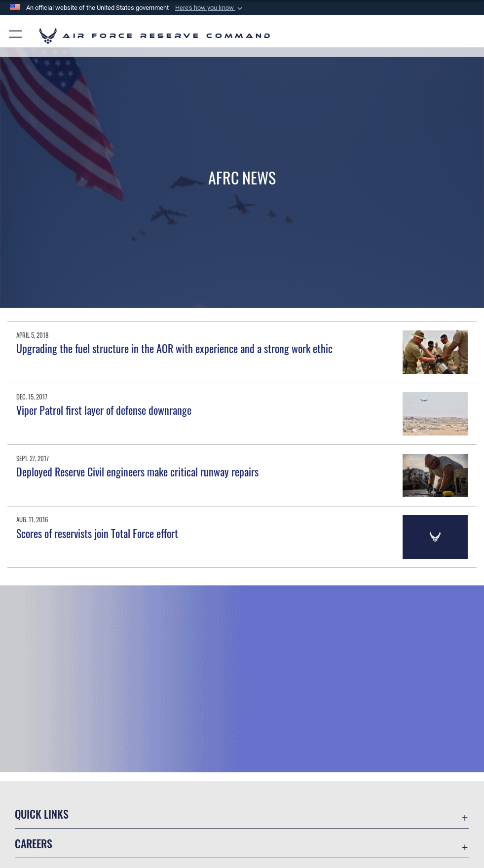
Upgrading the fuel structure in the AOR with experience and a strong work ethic (174, 348)
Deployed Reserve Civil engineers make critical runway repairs (137, 471)
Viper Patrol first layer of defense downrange (104, 410)
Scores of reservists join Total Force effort (97, 533)
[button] (210, 8)
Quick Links (42, 814)
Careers (34, 843)
